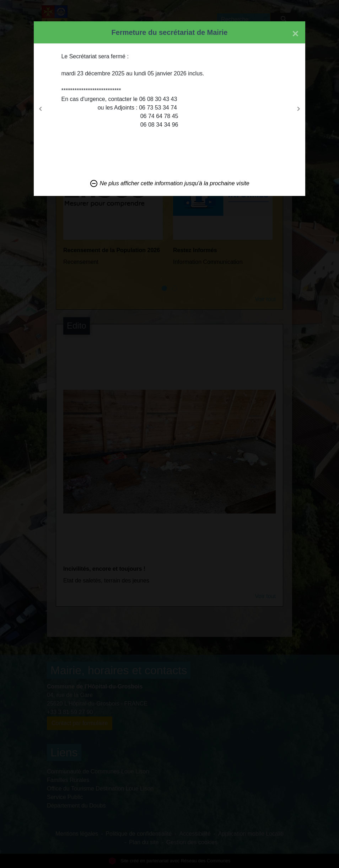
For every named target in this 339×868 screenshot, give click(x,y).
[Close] (295, 33)
